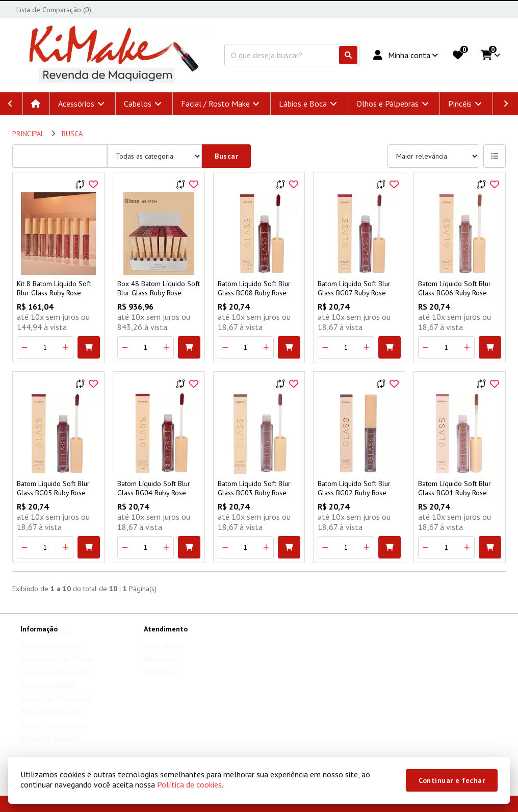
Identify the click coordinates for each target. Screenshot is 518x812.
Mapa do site (164, 655)
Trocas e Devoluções (53, 735)
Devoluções (162, 669)
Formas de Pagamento (55, 682)
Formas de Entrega (49, 655)
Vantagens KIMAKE (49, 695)
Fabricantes (161, 682)
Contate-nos (162, 642)
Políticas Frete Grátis (51, 722)
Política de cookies (189, 784)
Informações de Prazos (56, 669)
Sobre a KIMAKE (45, 642)
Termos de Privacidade (56, 708)
